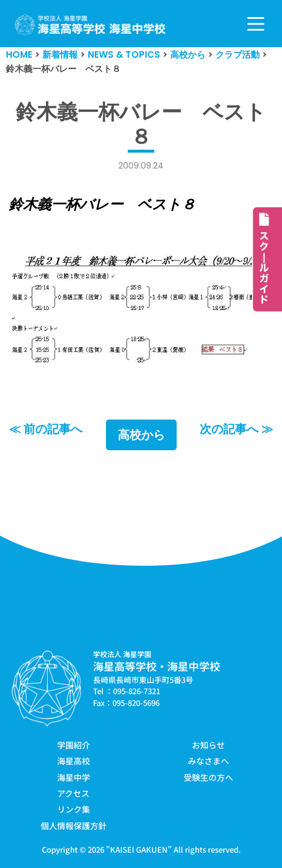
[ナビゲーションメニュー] (256, 24)
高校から (141, 435)
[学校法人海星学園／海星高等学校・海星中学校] (90, 25)
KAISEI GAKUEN (139, 849)
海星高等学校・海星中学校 (157, 666)
